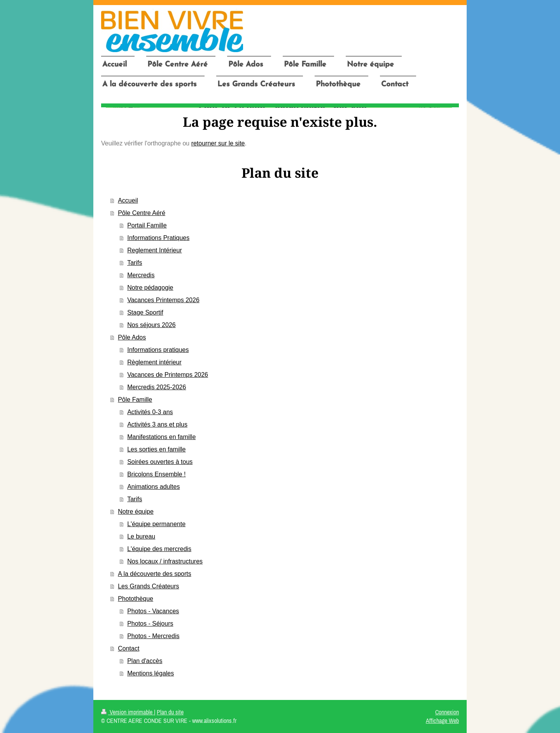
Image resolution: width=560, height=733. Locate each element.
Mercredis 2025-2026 (157, 387)
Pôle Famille (135, 400)
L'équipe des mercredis (159, 549)
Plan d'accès (145, 661)
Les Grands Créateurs (148, 586)
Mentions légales (150, 673)
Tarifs (135, 263)
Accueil (128, 200)
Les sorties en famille (156, 449)
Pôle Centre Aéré (142, 213)
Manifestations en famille (161, 437)
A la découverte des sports (155, 574)
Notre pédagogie (150, 288)
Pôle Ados (132, 337)
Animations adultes (153, 487)
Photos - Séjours (150, 624)
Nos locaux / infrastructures (165, 561)
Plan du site (170, 712)
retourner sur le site (218, 143)
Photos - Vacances (153, 611)
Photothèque (136, 599)
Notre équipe (136, 512)
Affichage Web (442, 721)
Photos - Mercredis (153, 636)
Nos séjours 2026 (151, 325)
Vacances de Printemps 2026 (168, 375)
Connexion (447, 712)
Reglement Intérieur (155, 250)
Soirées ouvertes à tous (160, 462)
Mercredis (141, 275)
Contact (129, 648)
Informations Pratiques (158, 238)
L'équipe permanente (156, 524)
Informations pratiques (158, 350)
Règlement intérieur (154, 362)
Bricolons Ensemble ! (156, 474)
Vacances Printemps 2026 (163, 300)
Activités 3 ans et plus (157, 424)
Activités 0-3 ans (150, 412)
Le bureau (141, 536)
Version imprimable (128, 712)
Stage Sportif (145, 312)
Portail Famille (147, 225)
